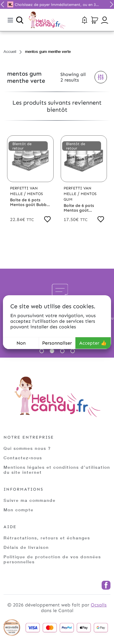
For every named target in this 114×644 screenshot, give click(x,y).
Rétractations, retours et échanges (47, 538)
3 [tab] (62, 351)
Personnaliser (57, 343)
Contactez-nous (23, 458)
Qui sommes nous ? (27, 448)
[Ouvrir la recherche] (20, 20)
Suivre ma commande (30, 500)
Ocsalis (99, 605)
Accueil (10, 51)
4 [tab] (73, 351)
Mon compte (19, 510)
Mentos (35, 194)
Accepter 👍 (93, 343)
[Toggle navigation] (10, 20)
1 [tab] (42, 351)
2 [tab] (52, 351)
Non (21, 343)
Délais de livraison (26, 547)
